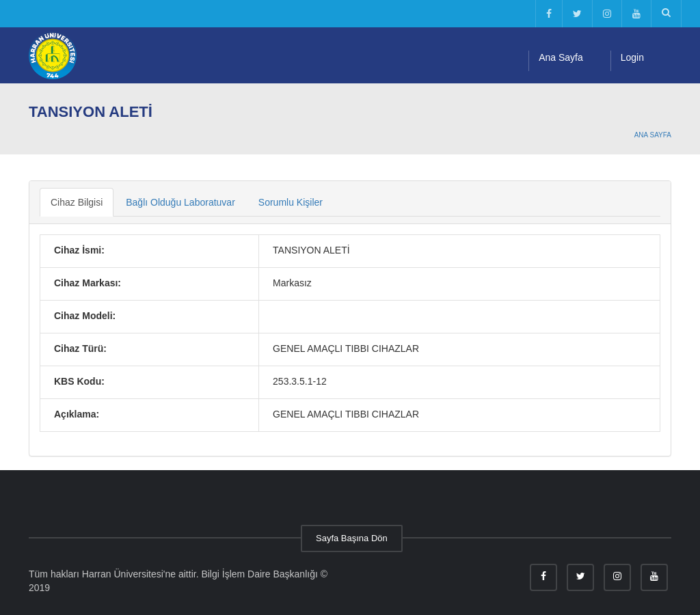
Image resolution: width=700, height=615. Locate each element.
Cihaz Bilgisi (77, 202)
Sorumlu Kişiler (291, 202)
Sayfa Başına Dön (352, 538)
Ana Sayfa (561, 57)
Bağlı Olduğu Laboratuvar (180, 202)
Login (632, 57)
